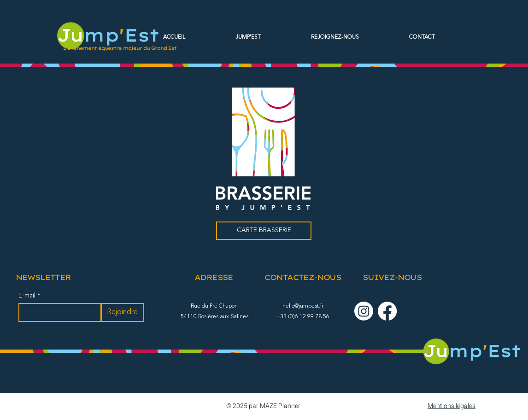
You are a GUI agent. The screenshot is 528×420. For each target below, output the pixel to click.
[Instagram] (364, 311)
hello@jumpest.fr (303, 306)
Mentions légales (452, 406)
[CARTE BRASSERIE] (264, 231)
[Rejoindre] (123, 312)
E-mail (28, 296)
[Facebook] (387, 311)
